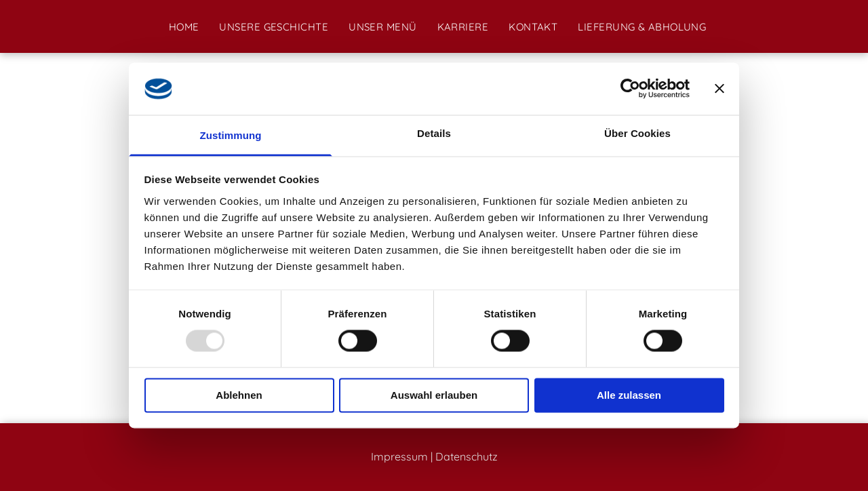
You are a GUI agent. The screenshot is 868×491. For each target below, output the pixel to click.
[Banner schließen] (719, 89)
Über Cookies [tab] (637, 133)
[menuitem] (184, 27)
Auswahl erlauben (434, 395)
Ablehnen (239, 395)
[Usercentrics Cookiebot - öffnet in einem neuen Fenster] (630, 89)
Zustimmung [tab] (231, 135)
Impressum (399, 456)
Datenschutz (467, 456)
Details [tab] (434, 133)
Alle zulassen (629, 395)
